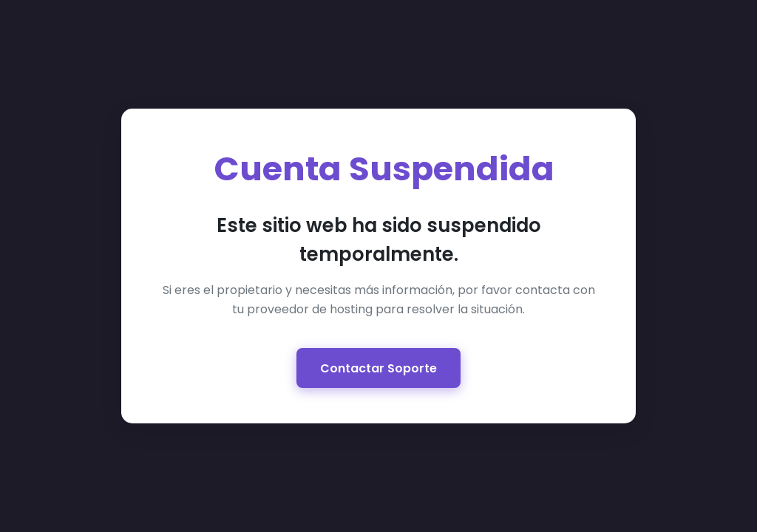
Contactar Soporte (378, 368)
